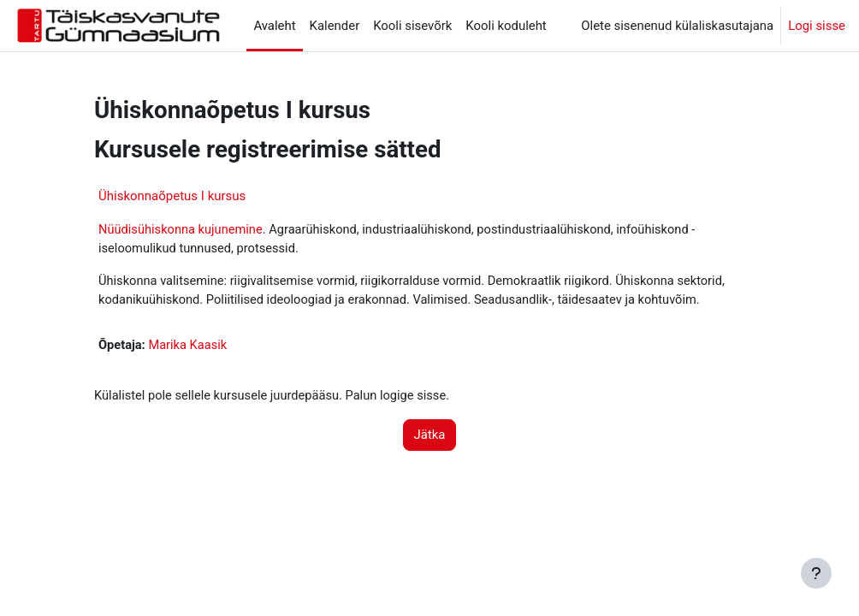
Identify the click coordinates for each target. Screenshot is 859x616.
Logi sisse (817, 26)
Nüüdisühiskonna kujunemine (182, 230)
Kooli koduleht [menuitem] (506, 26)
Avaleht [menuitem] (274, 26)
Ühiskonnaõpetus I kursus (172, 196)
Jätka (430, 437)
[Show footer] (816, 573)
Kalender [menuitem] (335, 26)
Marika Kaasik (190, 347)
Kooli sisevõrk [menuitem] (412, 26)
